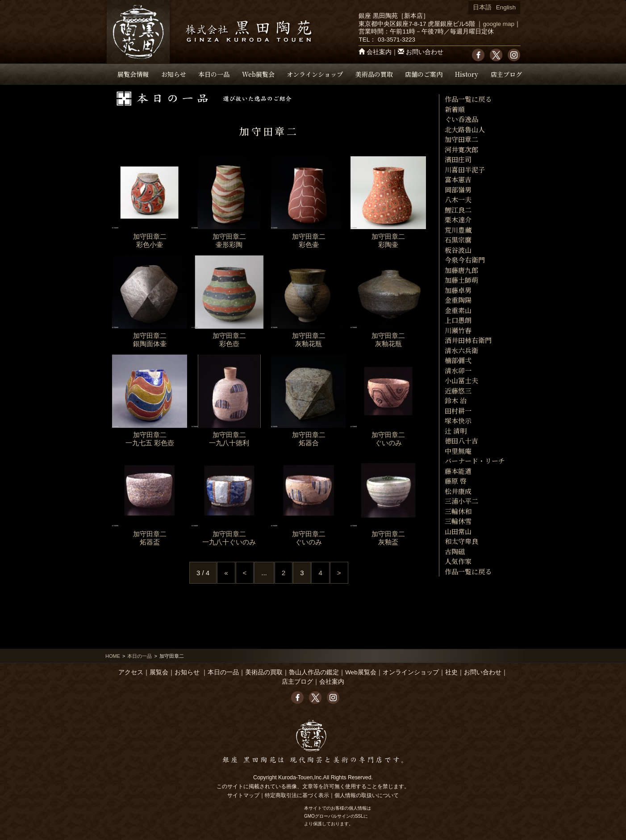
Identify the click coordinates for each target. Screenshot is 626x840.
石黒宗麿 (458, 240)
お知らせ (174, 74)
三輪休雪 (458, 521)
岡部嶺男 (458, 190)
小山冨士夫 (461, 380)
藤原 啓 (456, 481)
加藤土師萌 (461, 280)
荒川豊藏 (458, 230)
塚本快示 (458, 420)
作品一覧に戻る (468, 99)
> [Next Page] (339, 573)
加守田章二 (461, 139)
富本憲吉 (458, 179)
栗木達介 (458, 219)
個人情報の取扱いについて (367, 795)
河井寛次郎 (461, 149)
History (467, 74)
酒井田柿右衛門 (468, 340)
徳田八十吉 (461, 441)
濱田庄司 (458, 159)
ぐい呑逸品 (461, 119)
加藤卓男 (458, 290)
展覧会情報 (133, 74)
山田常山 (458, 531)
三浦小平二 (461, 501)
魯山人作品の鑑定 (314, 672)
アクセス (131, 672)
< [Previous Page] (245, 573)
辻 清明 (456, 431)
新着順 (455, 109)
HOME (113, 656)
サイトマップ (243, 795)
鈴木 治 (456, 400)
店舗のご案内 (424, 74)
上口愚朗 (458, 320)
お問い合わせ (425, 52)
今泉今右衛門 (465, 260)
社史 (451, 672)
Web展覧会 (258, 74)
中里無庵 (458, 451)
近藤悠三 (458, 391)
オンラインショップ (315, 74)
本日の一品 (214, 74)
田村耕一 (458, 411)
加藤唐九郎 (461, 270)
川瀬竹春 (458, 330)
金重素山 (458, 310)
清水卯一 (458, 370)
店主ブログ (506, 74)
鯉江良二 (458, 210)
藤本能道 (458, 471)
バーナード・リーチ (475, 461)
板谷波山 (458, 250)
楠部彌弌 (458, 360)
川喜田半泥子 (465, 169)
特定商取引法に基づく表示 (297, 795)
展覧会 (159, 672)
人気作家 (458, 561)
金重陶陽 (458, 300)
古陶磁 (455, 551)
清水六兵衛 (461, 350)
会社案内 (379, 52)
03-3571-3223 (396, 40)
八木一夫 (458, 199)
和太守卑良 (461, 541)
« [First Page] (226, 573)
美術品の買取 (374, 74)
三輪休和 (458, 511)
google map (499, 24)
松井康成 (458, 491)
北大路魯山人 (465, 129)
